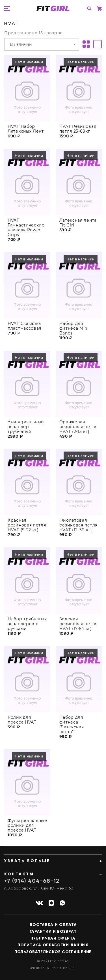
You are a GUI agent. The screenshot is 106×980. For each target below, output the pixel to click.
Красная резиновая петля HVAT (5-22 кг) (27, 527)
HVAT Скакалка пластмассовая (24, 327)
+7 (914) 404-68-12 (32, 881)
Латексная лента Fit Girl (78, 223)
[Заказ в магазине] (42, 44)
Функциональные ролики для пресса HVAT (27, 827)
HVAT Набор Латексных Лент (26, 129)
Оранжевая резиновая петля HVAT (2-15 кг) (79, 429)
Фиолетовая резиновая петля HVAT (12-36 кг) (79, 527)
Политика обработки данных (53, 945)
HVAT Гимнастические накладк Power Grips (26, 228)
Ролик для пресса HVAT (22, 722)
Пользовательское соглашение (53, 952)
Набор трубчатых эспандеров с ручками (27, 625)
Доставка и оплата (53, 925)
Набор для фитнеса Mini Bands (74, 330)
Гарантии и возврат (53, 932)
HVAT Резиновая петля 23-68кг (78, 129)
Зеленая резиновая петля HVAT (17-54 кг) (79, 625)
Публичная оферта (53, 938)
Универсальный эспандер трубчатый (26, 429)
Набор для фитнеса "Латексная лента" (72, 726)
